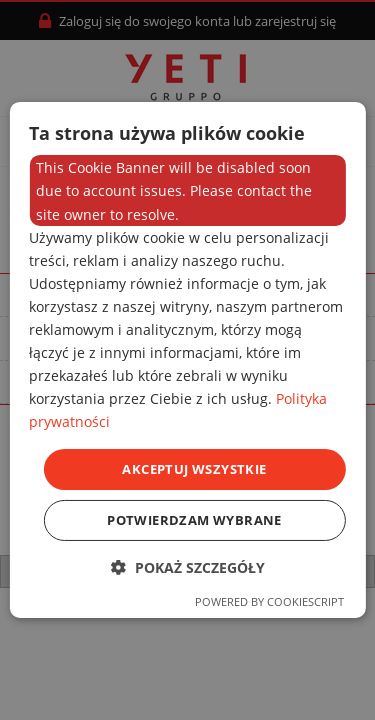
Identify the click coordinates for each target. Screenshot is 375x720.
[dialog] (187, 360)
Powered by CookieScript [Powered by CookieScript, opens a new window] (269, 601)
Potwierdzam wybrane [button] (194, 520)
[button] (188, 567)
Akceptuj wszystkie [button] (194, 468)
